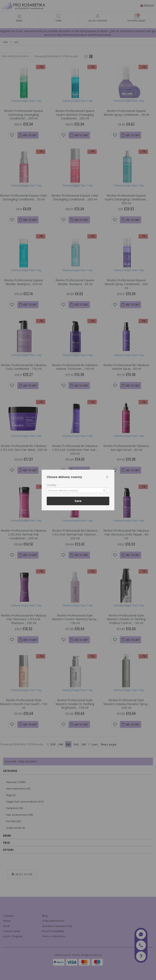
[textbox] (77, 491)
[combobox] (78, 490)
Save (78, 501)
